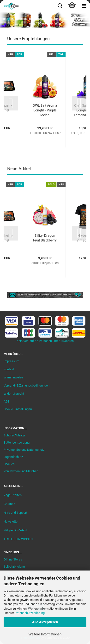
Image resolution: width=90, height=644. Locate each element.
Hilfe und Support (15, 513)
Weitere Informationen (45, 634)
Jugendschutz (13, 457)
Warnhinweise (13, 377)
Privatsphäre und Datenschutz (24, 450)
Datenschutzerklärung (30, 613)
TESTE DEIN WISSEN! (18, 539)
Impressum (11, 361)
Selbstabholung (14, 567)
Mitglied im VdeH (15, 530)
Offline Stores (13, 559)
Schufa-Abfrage (14, 435)
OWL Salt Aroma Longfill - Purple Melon (45, 110)
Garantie (9, 504)
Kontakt (9, 369)
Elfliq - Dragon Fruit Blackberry (45, 238)
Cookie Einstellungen (18, 409)
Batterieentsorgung (17, 442)
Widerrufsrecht (14, 394)
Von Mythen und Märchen (21, 471)
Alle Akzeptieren (45, 622)
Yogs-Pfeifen (13, 495)
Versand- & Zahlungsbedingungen (27, 385)
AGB (7, 401)
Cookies (9, 464)
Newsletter (11, 521)
